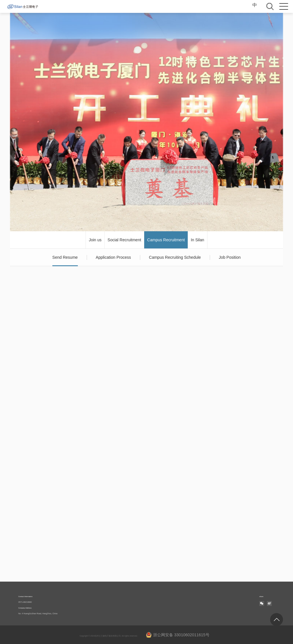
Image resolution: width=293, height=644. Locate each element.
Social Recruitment (124, 240)
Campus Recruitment (166, 240)
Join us (95, 240)
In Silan (198, 240)
